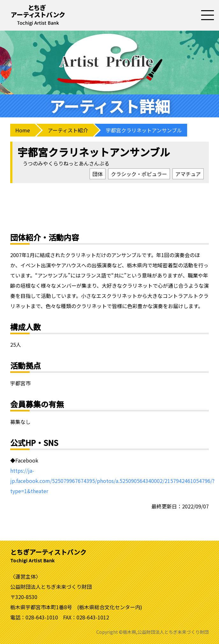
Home (23, 130)
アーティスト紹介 (68, 130)
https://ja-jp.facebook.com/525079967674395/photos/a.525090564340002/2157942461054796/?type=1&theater (112, 481)
